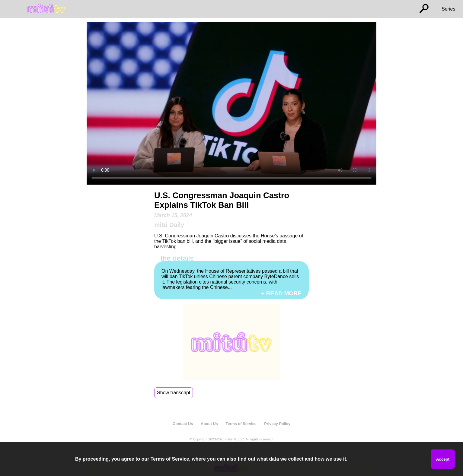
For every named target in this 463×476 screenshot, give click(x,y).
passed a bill (275, 271)
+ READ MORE (281, 293)
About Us (209, 424)
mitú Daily (169, 225)
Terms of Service (241, 424)
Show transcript (174, 393)
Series (448, 9)
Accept (443, 459)
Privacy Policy (277, 424)
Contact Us (183, 424)
